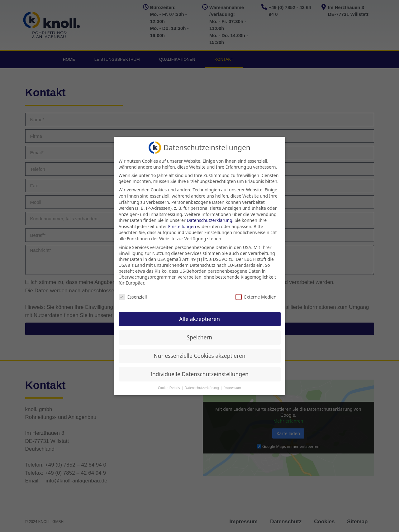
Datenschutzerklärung (209, 220)
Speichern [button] (200, 337)
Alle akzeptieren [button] (199, 319)
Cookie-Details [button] (169, 388)
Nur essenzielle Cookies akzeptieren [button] (199, 356)
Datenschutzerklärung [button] (202, 388)
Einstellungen (182, 226)
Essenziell (133, 297)
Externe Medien (256, 297)
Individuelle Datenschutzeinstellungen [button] (199, 374)
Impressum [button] (232, 388)
